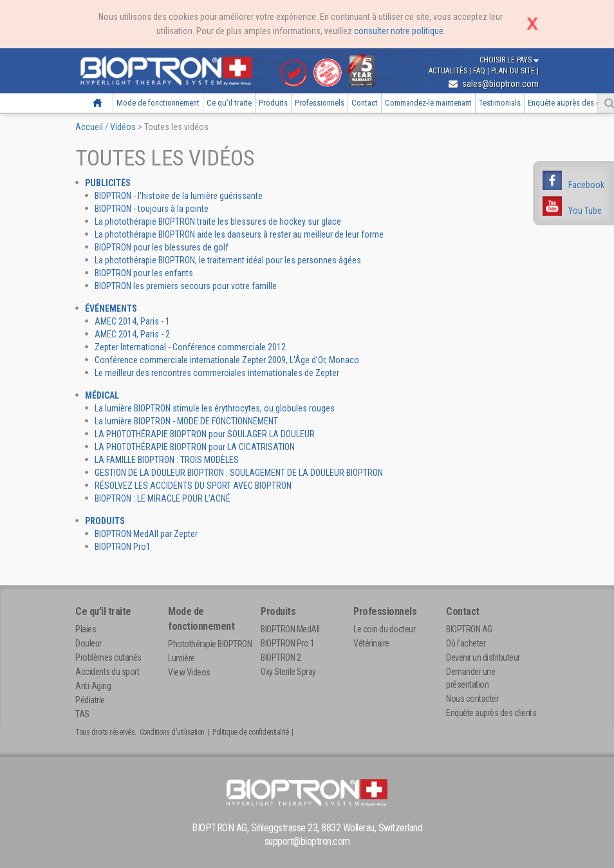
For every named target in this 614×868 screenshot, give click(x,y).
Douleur (88, 643)
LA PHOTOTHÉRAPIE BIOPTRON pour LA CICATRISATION (195, 447)
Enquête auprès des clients (491, 713)
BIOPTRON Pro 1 (287, 643)
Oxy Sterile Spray (288, 672)
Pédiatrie (90, 700)
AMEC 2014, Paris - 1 (132, 321)
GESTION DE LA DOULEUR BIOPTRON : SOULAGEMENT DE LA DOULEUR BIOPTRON (239, 473)
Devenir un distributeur (483, 657)
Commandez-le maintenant (428, 103)
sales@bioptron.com (494, 84)
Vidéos (123, 127)
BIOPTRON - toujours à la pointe (152, 209)
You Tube (585, 211)
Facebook (586, 185)
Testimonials (500, 103)
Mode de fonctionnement (158, 103)
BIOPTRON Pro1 (123, 547)
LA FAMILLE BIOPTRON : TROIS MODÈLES (167, 460)
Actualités (449, 71)
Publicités (108, 183)
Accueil (97, 103)
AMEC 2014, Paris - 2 (132, 334)
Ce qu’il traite (229, 103)
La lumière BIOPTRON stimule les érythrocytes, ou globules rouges (215, 408)
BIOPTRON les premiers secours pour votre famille (186, 286)
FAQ (480, 71)
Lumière (181, 658)
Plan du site (514, 71)
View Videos (189, 672)
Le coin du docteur (384, 629)
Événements (111, 308)
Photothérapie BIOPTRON (210, 644)
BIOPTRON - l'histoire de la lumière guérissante (179, 196)
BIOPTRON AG (469, 629)
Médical (102, 395)
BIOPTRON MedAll (290, 629)
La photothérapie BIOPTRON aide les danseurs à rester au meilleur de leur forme (239, 234)
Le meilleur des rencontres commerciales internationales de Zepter (217, 373)
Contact (365, 103)
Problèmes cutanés (108, 657)
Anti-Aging (93, 686)
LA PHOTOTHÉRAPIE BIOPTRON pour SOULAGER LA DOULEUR (205, 434)
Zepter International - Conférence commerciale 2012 (190, 347)
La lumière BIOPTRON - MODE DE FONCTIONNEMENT (186, 421)
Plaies (86, 629)
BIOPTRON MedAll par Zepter (146, 534)
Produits (273, 103)
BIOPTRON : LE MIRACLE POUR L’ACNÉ (163, 498)
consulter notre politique (399, 31)
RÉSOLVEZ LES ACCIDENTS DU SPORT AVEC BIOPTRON (193, 486)
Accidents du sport (107, 672)
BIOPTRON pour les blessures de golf (162, 247)
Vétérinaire (371, 643)
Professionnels (320, 103)
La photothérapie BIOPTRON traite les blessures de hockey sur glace (218, 222)
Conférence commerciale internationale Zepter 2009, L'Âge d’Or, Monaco (227, 360)
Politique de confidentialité (250, 732)
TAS (82, 714)
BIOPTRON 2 (281, 657)
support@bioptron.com (307, 841)
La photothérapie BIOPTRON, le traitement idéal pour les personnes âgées (228, 260)
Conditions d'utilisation (172, 732)
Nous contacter (472, 699)
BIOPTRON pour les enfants (144, 273)
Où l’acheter (466, 643)
